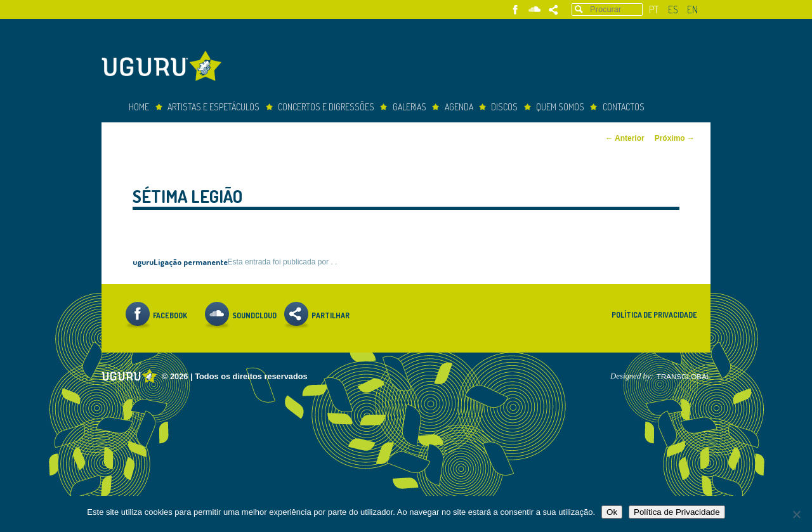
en (692, 10)
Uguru (165, 68)
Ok (612, 512)
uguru (143, 262)
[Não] (796, 514)
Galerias (409, 107)
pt (654, 10)
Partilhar (553, 10)
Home (139, 107)
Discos (504, 107)
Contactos (624, 107)
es (673, 10)
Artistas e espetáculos (213, 107)
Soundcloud (534, 10)
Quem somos (560, 107)
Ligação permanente (191, 262)
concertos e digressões (326, 107)
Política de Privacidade (654, 315)
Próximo (675, 138)
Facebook (515, 10)
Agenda (459, 107)
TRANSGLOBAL (684, 377)
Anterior (625, 138)
